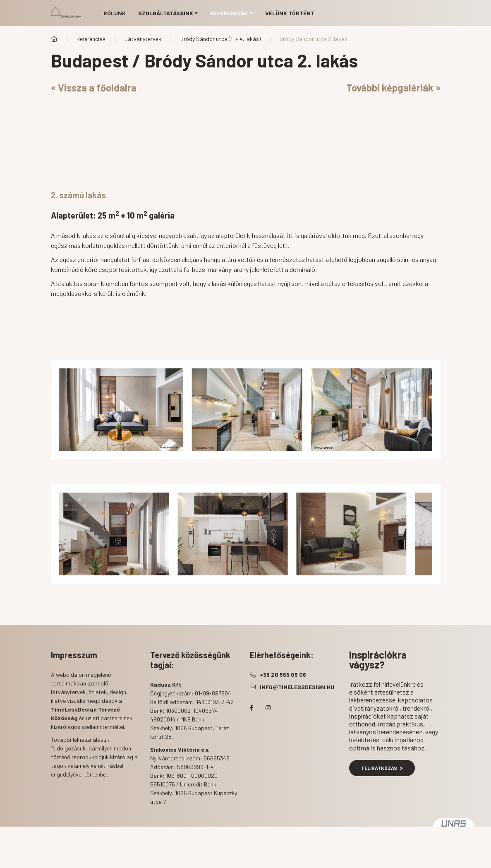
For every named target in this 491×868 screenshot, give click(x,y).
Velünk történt (290, 13)
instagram (268, 708)
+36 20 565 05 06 (283, 674)
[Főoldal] (54, 39)
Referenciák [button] (229, 13)
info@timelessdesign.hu (297, 687)
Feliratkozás (382, 768)
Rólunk (115, 13)
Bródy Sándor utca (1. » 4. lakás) (220, 39)
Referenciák (91, 39)
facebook (251, 708)
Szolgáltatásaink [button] (166, 13)
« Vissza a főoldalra (94, 88)
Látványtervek (143, 39)
